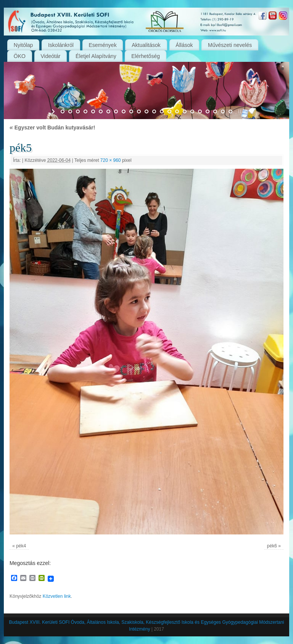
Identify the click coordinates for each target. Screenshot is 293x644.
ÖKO (20, 56)
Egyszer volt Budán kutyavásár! (52, 128)
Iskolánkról (61, 45)
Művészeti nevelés (230, 45)
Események (103, 45)
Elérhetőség (146, 56)
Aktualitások (146, 45)
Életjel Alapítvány (96, 56)
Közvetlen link (57, 596)
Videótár (51, 56)
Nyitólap (23, 45)
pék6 (272, 546)
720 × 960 (111, 160)
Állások (184, 45)
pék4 (21, 546)
